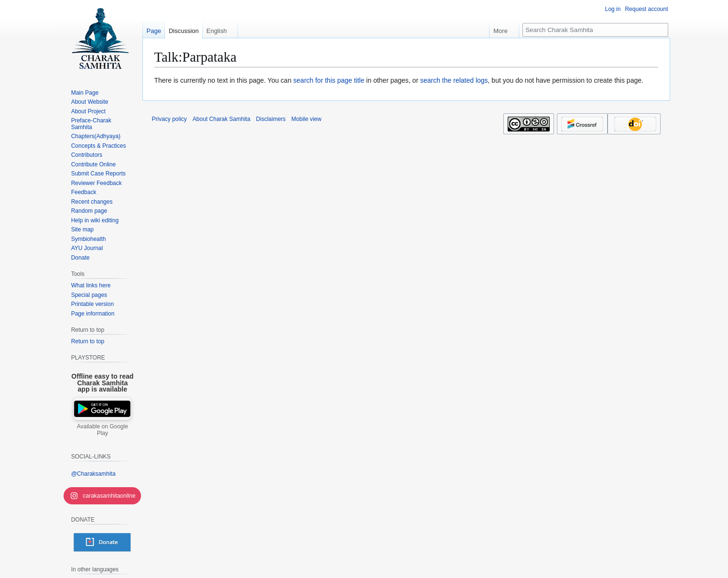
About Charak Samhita (222, 119)
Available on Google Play (103, 430)
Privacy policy (169, 119)
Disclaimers (271, 119)
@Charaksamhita (93, 474)
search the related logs (454, 80)
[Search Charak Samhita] (595, 30)
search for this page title (329, 80)
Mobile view (307, 119)
